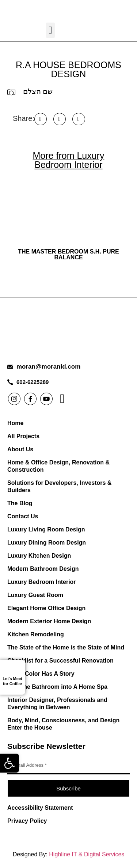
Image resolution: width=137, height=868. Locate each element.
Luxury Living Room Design (46, 529)
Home (15, 423)
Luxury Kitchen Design (39, 556)
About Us (20, 449)
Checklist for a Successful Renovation (60, 661)
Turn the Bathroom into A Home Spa (57, 687)
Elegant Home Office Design (46, 608)
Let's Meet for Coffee (12, 681)
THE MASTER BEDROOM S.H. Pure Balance (68, 254)
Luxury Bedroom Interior (42, 582)
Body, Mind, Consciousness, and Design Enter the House (63, 724)
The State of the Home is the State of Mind (66, 647)
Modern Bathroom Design (43, 569)
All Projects (23, 436)
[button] (9, 763)
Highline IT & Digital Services (87, 854)
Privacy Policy (27, 821)
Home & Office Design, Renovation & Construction (58, 466)
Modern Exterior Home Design (49, 621)
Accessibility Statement (40, 808)
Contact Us (23, 516)
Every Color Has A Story (41, 674)
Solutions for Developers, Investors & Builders (59, 486)
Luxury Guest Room (35, 595)
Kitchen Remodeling (36, 634)
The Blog (20, 503)
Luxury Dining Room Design (47, 543)
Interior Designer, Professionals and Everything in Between (57, 704)
